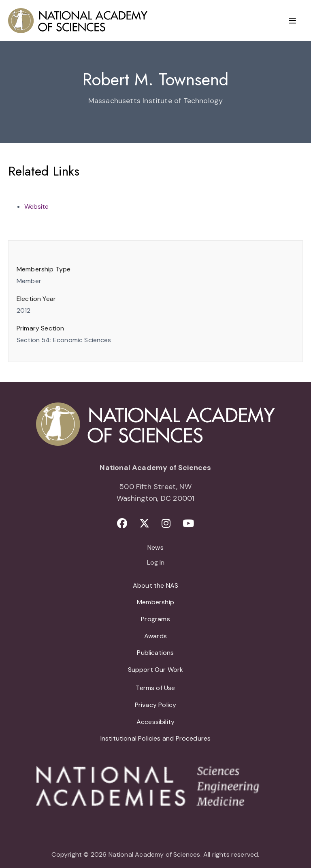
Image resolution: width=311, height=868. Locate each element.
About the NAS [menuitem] (155, 585)
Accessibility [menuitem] (155, 722)
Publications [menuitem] (155, 653)
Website (36, 206)
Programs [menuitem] (155, 619)
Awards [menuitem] (155, 636)
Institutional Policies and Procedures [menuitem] (156, 738)
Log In (156, 563)
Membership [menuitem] (155, 602)
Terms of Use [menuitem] (155, 688)
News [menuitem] (155, 547)
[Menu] (292, 21)
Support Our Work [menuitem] (156, 670)
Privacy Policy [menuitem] (156, 705)
